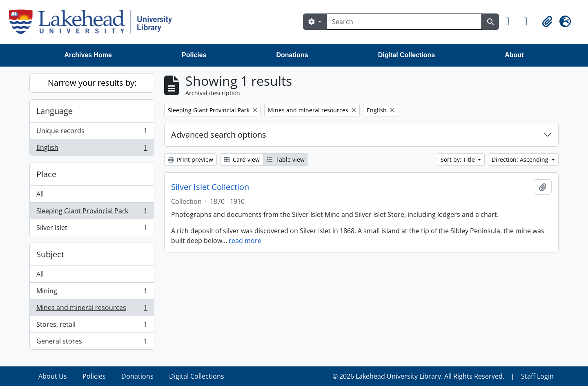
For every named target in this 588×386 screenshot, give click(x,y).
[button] (511, 22)
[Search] (404, 22)
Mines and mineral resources (92, 309)
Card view (242, 160)
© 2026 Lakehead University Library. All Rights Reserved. (418, 376)
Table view (286, 160)
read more (245, 241)
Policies (194, 55)
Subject (50, 254)
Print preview (190, 160)
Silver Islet (92, 229)
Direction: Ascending (521, 160)
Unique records (92, 133)
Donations (292, 55)
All (40, 194)
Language (55, 111)
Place (46, 174)
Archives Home (88, 55)
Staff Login (537, 376)
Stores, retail (92, 326)
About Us (53, 376)
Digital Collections (407, 55)
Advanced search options (219, 135)
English (92, 149)
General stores (92, 343)
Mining (92, 293)
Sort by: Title (459, 160)
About (514, 55)
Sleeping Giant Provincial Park (92, 213)
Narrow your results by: (92, 83)
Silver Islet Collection (210, 187)
